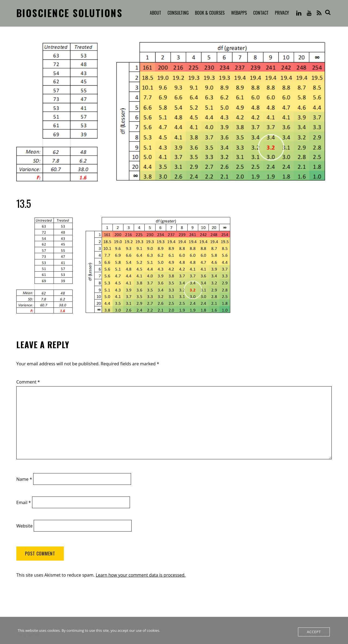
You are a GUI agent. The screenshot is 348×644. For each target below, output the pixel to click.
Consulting (178, 13)
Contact (261, 13)
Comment (28, 382)
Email (24, 502)
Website (24, 526)
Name (24, 479)
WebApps (239, 13)
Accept (314, 632)
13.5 (24, 203)
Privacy (282, 13)
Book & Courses (210, 13)
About (156, 13)
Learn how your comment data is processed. (141, 575)
